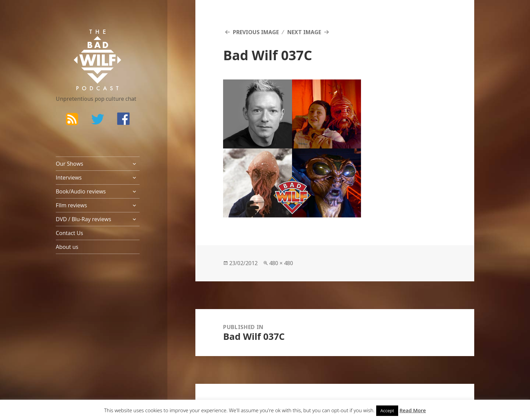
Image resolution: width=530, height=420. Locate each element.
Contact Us (69, 233)
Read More (413, 410)
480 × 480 (281, 263)
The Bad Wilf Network (85, 39)
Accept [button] (387, 411)
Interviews (69, 178)
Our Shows (69, 164)
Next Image (304, 32)
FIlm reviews (71, 205)
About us (67, 247)
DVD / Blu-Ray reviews (83, 219)
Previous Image (256, 32)
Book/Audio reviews (81, 191)
